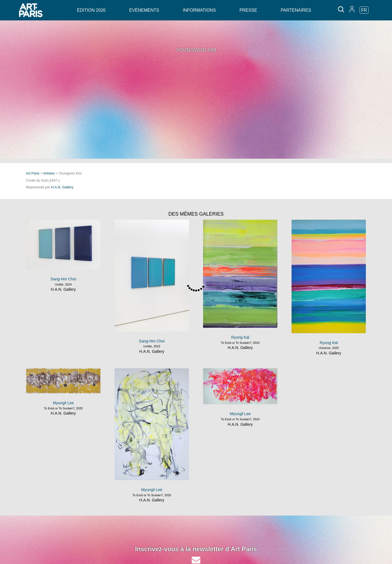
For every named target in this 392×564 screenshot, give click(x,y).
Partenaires (296, 10)
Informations (199, 10)
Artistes (49, 173)
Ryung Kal (240, 337)
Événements (144, 10)
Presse (248, 10)
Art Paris (33, 173)
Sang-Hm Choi (63, 279)
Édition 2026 (91, 10)
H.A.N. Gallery (62, 187)
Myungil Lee (63, 403)
